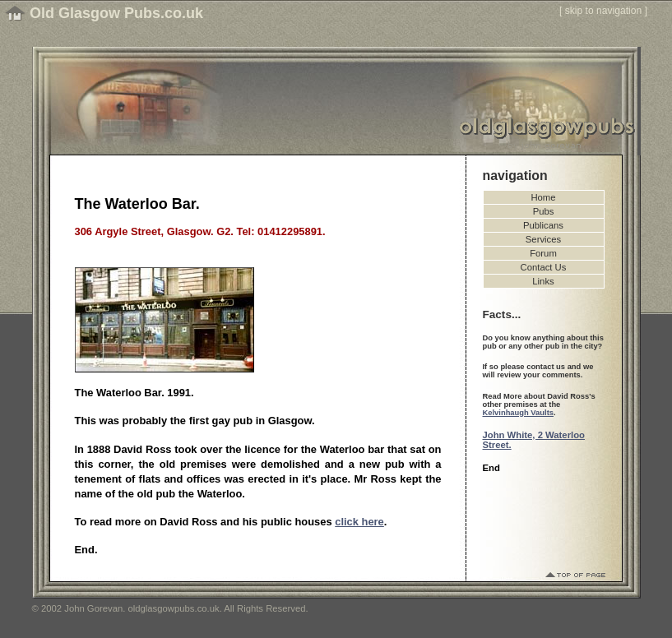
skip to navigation (604, 11)
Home (543, 197)
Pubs (544, 211)
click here (359, 522)
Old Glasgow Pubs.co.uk (116, 13)
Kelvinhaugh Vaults (518, 413)
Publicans (543, 225)
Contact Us (544, 267)
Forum (543, 253)
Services (543, 239)
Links (543, 281)
